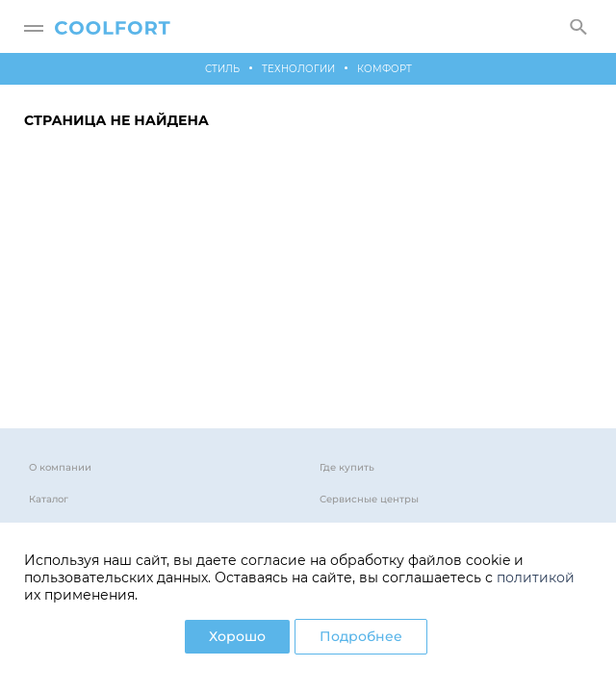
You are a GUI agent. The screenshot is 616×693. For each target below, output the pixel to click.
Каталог (49, 499)
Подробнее (361, 636)
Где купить (347, 467)
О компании (60, 467)
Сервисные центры (369, 499)
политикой (536, 577)
